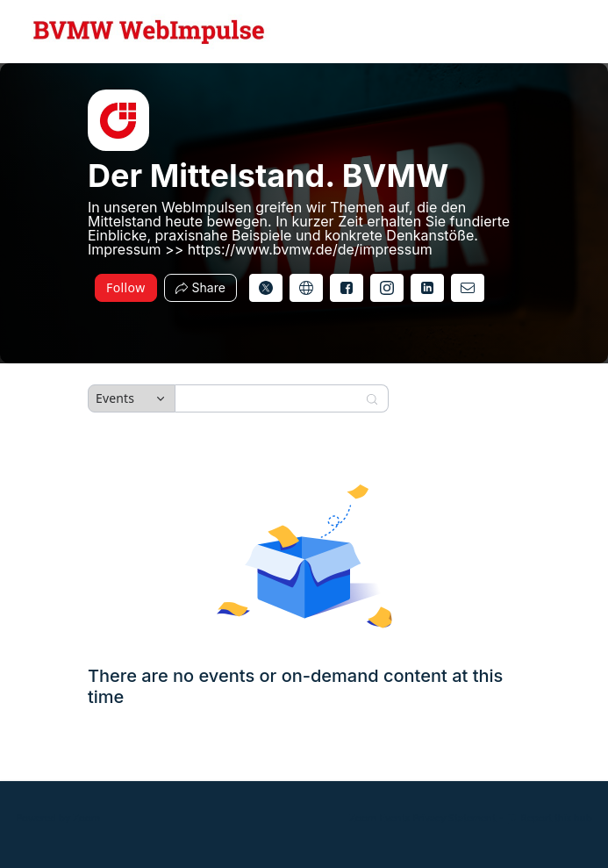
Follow (126, 287)
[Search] (270, 398)
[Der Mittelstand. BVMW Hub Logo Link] (149, 32)
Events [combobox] (115, 398)
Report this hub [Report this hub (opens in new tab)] (549, 818)
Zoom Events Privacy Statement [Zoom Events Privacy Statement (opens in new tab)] (422, 818)
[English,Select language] (544, 32)
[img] (118, 120)
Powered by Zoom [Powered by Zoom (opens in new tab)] (58, 818)
